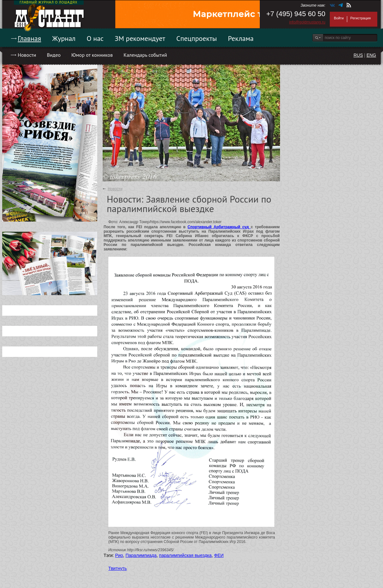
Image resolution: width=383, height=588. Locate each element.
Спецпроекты (197, 38)
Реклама (241, 38)
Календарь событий (145, 55)
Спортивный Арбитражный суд (219, 227)
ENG (371, 55)
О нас (95, 38)
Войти (339, 18)
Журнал (64, 38)
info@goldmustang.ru (307, 22)
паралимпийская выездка (185, 555)
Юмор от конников (92, 55)
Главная (29, 38)
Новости (27, 55)
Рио (119, 555)
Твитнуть (118, 568)
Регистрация (361, 18)
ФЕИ (219, 555)
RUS (358, 55)
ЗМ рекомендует (140, 38)
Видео (54, 55)
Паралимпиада (141, 555)
